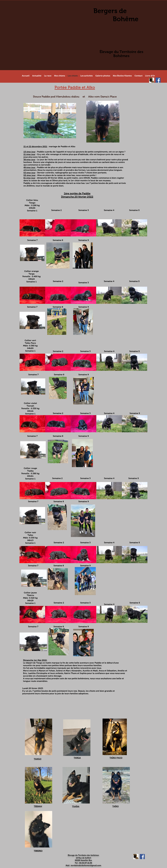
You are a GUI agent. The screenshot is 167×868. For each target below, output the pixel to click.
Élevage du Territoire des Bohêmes (121, 54)
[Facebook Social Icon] (158, 80)
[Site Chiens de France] (152, 80)
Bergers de (110, 11)
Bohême (126, 19)
